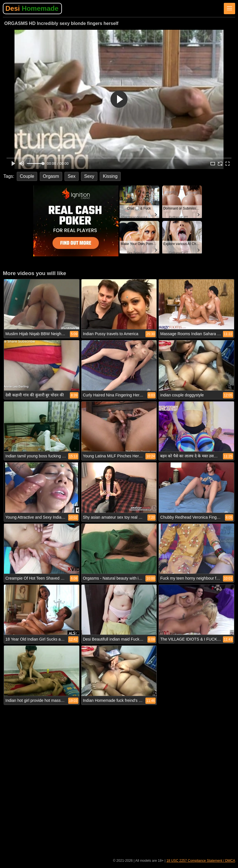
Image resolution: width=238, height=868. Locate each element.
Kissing (110, 176)
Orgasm (51, 176)
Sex (72, 176)
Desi (32, 8)
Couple (27, 176)
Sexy (89, 176)
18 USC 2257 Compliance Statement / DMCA (201, 861)
